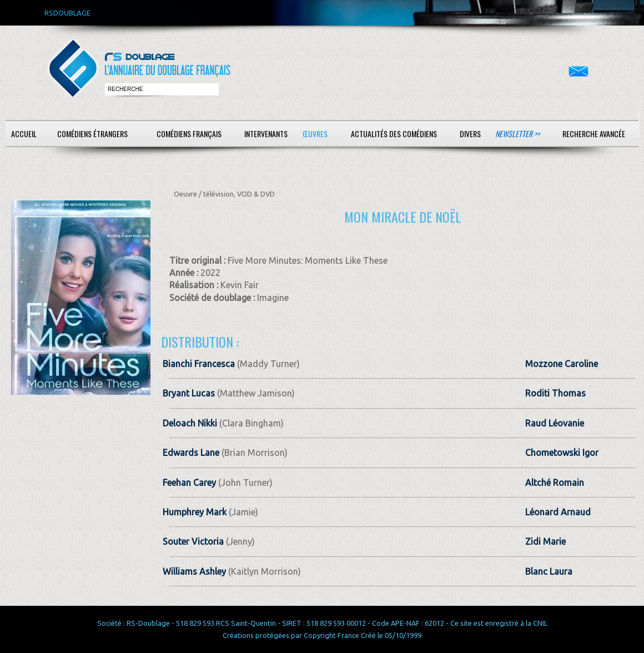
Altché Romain (555, 483)
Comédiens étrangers (92, 134)
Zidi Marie (545, 541)
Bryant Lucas (189, 393)
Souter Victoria (193, 541)
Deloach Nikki (190, 423)
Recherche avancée (594, 134)
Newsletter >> (517, 134)
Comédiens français (189, 134)
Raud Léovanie (555, 423)
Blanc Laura (549, 571)
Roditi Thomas (555, 393)
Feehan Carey (189, 483)
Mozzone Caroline (562, 364)
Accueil (24, 134)
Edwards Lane (191, 453)
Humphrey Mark (195, 512)
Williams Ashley (194, 571)
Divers (470, 134)
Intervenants (266, 134)
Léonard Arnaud (558, 512)
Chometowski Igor (562, 453)
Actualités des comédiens (394, 134)
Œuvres (315, 134)
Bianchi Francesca (199, 364)
